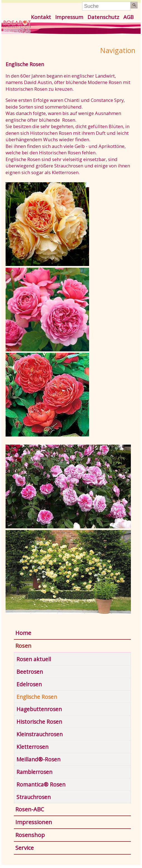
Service (25, 848)
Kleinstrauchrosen (40, 734)
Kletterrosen (32, 747)
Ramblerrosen (34, 772)
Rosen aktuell (34, 659)
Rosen (23, 646)
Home (23, 633)
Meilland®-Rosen (38, 759)
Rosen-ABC (30, 809)
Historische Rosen (39, 722)
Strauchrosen (34, 797)
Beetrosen (30, 672)
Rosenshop (30, 835)
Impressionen (34, 822)
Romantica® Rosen (41, 784)
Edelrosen (29, 684)
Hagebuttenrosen (39, 709)
